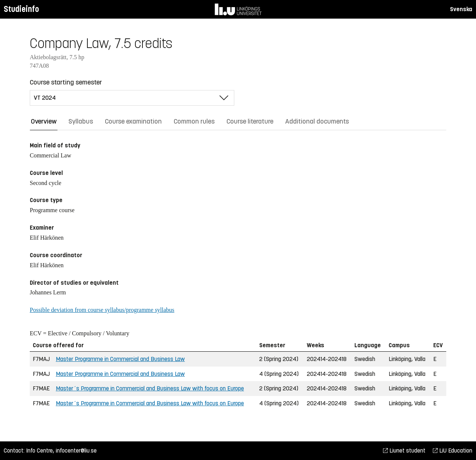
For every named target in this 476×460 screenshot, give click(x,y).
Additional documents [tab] (317, 121)
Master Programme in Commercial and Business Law (120, 359)
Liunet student (404, 451)
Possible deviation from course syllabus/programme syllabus (102, 310)
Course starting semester (66, 82)
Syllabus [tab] (81, 121)
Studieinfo (21, 9)
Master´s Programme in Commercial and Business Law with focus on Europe (150, 388)
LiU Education (453, 451)
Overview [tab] (44, 121)
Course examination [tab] (133, 121)
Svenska (461, 9)
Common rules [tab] (194, 121)
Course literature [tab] (250, 121)
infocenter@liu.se (76, 451)
